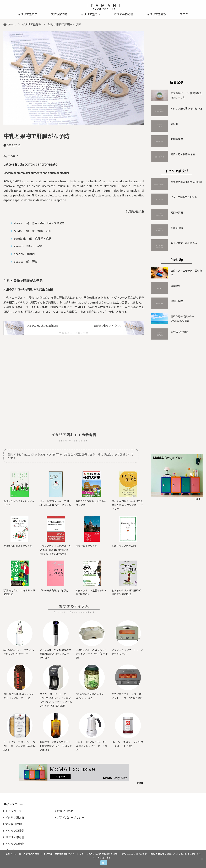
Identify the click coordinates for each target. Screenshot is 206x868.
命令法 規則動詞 (179, 332)
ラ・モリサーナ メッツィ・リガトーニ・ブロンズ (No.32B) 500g (20, 746)
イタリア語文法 (28, 14)
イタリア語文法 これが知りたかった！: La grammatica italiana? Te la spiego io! (55, 550)
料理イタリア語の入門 (124, 546)
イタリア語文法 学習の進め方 (187, 108)
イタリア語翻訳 (157, 14)
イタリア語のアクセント (184, 197)
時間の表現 (177, 139)
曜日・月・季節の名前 (183, 154)
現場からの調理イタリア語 (18, 546)
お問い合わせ (64, 811)
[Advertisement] (74, 384)
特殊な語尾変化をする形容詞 (186, 182)
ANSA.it (139, 211)
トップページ (13, 811)
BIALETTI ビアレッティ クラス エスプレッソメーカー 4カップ (91, 746)
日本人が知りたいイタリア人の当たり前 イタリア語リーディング (128, 505)
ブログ (184, 14)
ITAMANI (105, 6)
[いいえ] (202, 859)
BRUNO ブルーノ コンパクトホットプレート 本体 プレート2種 (92, 654)
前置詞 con (177, 228)
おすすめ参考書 (124, 14)
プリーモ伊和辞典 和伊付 (54, 590)
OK (104, 863)
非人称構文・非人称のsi (184, 243)
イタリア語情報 (91, 14)
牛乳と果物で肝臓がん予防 (36, 136)
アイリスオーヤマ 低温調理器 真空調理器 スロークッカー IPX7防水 (55, 654)
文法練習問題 (59, 14)
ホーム (10, 24)
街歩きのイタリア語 (86, 546)
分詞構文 (176, 286)
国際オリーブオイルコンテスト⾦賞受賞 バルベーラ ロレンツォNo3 (56, 746)
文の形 (174, 124)
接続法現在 (177, 301)
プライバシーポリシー (70, 817)
